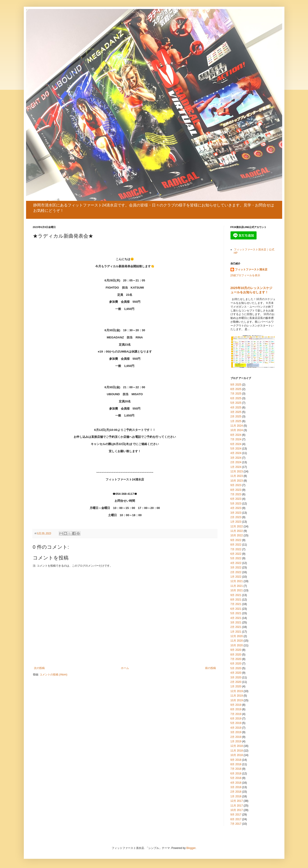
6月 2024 (236, 444)
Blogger (191, 848)
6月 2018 (236, 774)
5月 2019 (236, 723)
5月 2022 (236, 558)
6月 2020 (236, 664)
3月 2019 (236, 732)
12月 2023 (237, 471)
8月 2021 (236, 600)
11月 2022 (237, 531)
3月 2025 (236, 412)
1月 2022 (236, 577)
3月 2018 (236, 787)
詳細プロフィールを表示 (245, 275)
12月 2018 (237, 746)
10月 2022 (237, 535)
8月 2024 (236, 435)
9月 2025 (236, 385)
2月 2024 (236, 462)
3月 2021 (236, 623)
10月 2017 (237, 810)
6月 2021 (236, 609)
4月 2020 (236, 673)
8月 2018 (236, 764)
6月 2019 (236, 719)
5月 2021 (236, 613)
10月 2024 (237, 430)
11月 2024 (237, 426)
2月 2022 (236, 572)
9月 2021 (236, 595)
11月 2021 (237, 586)
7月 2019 (236, 714)
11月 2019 (237, 696)
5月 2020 (236, 668)
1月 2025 (236, 421)
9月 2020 (236, 650)
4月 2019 (236, 728)
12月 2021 (237, 581)
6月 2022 (236, 554)
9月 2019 (236, 705)
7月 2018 (236, 769)
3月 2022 (236, 568)
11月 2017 (237, 806)
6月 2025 (236, 398)
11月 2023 (237, 476)
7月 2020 (236, 659)
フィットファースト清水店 (251, 270)
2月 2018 (236, 792)
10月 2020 (237, 645)
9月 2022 (236, 540)
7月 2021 (236, 604)
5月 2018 (236, 778)
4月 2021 (236, 618)
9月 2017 (236, 815)
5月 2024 (236, 449)
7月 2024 (236, 439)
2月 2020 (236, 682)
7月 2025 (236, 394)
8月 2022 (236, 545)
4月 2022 (236, 563)
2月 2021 (236, 627)
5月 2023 (236, 504)
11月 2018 (237, 751)
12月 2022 (237, 526)
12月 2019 (237, 691)
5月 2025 (236, 403)
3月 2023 (236, 513)
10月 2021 (237, 590)
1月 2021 (236, 632)
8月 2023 (236, 490)
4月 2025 (236, 408)
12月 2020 (237, 636)
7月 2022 (236, 549)
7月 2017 (236, 824)
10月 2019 (237, 700)
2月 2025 (236, 416)
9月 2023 (236, 485)
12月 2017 (237, 801)
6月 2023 (236, 499)
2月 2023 (236, 517)
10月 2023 (237, 481)
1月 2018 (236, 796)
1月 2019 (236, 741)
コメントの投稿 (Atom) (53, 675)
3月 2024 (236, 458)
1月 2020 (236, 686)
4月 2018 (236, 783)
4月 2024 (236, 453)
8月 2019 (236, 709)
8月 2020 (236, 655)
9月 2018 (236, 760)
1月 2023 (236, 522)
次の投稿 (39, 668)
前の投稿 (211, 668)
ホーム (125, 668)
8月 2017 (236, 819)
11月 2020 (237, 641)
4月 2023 (236, 508)
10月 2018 (237, 755)
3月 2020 (236, 677)
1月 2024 (236, 467)
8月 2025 (236, 389)
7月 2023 (236, 494)
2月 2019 (236, 737)
